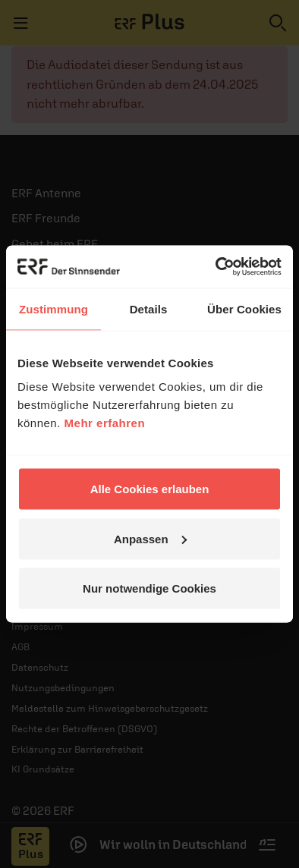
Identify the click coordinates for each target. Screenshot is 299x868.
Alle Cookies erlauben (150, 489)
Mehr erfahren (105, 423)
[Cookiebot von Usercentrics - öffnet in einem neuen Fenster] (216, 267)
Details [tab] (149, 308)
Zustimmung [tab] (54, 308)
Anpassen (150, 538)
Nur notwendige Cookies (149, 588)
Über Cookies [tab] (244, 308)
